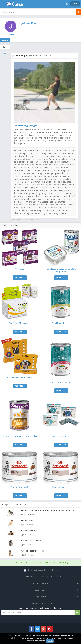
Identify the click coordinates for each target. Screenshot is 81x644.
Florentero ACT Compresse (20, 323)
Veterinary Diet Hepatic (20, 487)
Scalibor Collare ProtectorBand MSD (20, 377)
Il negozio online (41, 597)
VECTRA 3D (20, 269)
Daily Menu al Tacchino (61, 323)
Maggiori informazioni (36, 641)
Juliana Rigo (29, 23)
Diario (5, 40)
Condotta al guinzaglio (25, 126)
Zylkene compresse (61, 436)
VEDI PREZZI (20, 277)
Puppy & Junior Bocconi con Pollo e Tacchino (20, 436)
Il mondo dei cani (40, 583)
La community (41, 590)
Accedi (75, 3)
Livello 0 (11, 35)
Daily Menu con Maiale (61, 382)
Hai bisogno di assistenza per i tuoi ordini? (40, 563)
